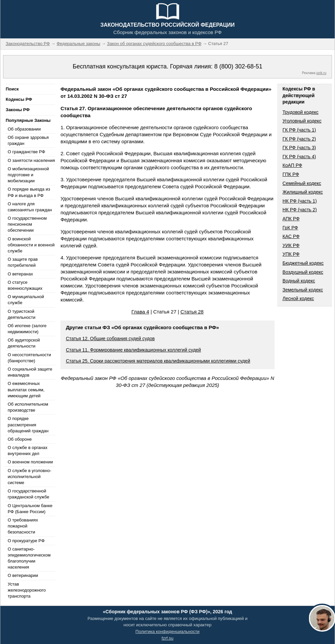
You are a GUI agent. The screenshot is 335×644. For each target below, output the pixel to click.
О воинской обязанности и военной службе (31, 245)
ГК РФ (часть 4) (299, 157)
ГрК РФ (290, 228)
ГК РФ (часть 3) (299, 148)
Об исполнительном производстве (28, 407)
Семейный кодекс (302, 183)
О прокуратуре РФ (26, 541)
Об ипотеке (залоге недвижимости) (27, 329)
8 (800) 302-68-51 (238, 66)
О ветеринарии (23, 575)
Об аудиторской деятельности (24, 343)
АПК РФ (291, 219)
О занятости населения (31, 160)
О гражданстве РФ (26, 152)
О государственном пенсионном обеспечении (27, 224)
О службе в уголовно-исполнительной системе (29, 477)
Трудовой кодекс (301, 112)
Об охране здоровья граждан (28, 140)
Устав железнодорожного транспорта (27, 590)
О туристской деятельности (22, 314)
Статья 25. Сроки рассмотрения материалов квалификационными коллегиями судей (158, 361)
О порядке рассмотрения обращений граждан (28, 424)
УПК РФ (291, 254)
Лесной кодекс (298, 298)
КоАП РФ (292, 165)
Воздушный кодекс (303, 272)
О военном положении (30, 462)
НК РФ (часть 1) (300, 201)
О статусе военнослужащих (25, 285)
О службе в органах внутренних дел (28, 451)
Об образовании (24, 129)
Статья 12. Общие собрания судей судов (110, 339)
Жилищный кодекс (303, 192)
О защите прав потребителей (23, 262)
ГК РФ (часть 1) (299, 130)
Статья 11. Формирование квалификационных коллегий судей (133, 350)
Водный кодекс (299, 281)
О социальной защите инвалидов (30, 372)
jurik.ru (321, 73)
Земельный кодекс (303, 290)
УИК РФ (291, 245)
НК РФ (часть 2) (300, 210)
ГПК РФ (291, 174)
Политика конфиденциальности (168, 631)
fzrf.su (167, 638)
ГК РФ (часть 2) (299, 139)
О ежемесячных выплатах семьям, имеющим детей (26, 389)
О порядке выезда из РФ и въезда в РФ (29, 192)
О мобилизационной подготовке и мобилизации (28, 175)
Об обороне (20, 439)
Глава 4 (140, 312)
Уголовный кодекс (302, 121)
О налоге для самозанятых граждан (30, 207)
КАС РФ (291, 236)
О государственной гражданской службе (28, 494)
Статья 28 (192, 312)
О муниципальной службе (26, 300)
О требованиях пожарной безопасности (23, 526)
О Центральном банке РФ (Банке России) (30, 509)
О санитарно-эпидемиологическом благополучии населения (29, 558)
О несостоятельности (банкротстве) (29, 358)
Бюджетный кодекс (303, 263)
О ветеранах (20, 274)
